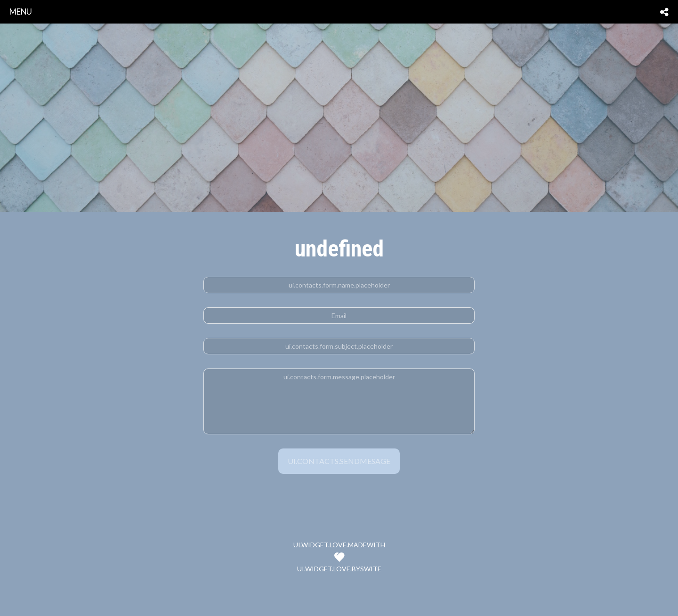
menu (21, 12)
